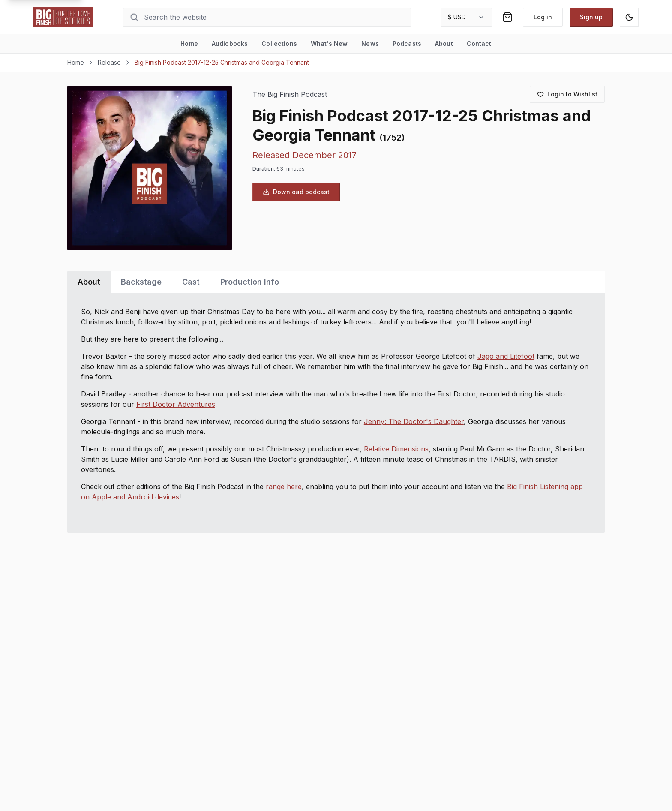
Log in (543, 17)
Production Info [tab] (250, 282)
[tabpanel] (336, 413)
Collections (279, 44)
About (444, 44)
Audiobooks (230, 44)
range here (284, 487)
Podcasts (407, 44)
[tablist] (336, 282)
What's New (329, 44)
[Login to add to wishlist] (567, 94)
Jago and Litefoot (506, 356)
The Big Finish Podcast (290, 95)
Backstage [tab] (141, 282)
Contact (479, 44)
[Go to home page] (63, 17)
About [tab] (89, 282)
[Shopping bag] (507, 17)
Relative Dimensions (396, 449)
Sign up (591, 17)
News (370, 44)
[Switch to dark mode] (629, 17)
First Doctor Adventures (176, 404)
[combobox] (466, 17)
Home (189, 44)
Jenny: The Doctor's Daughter (414, 421)
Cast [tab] (191, 282)
